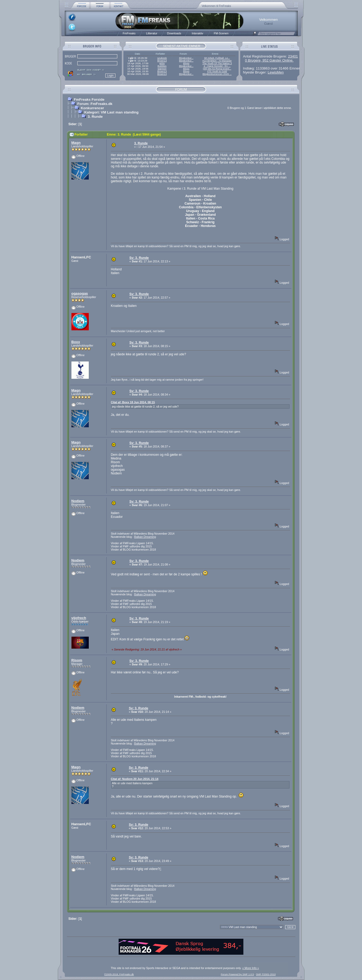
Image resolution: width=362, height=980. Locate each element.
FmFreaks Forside (89, 99)
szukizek (162, 58)
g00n (162, 63)
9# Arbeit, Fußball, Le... (217, 58)
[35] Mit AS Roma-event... (217, 69)
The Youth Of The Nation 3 (217, 63)
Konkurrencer (92, 108)
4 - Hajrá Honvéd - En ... (217, 66)
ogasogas (80, 293)
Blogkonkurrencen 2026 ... (217, 74)
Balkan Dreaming (145, 537)
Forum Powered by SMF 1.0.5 (237, 974)
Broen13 (162, 61)
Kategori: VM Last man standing (111, 112)
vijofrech (79, 618)
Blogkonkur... (186, 58)
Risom (77, 660)
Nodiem (78, 501)
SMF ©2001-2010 (266, 974)
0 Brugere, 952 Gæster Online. (269, 60)
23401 (293, 56)
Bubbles (162, 66)
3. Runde (95, 117)
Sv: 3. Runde (139, 258)
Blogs (186, 63)
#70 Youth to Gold (217, 71)
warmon (162, 69)
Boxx (76, 342)
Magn (76, 143)
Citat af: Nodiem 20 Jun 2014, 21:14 (135, 779)
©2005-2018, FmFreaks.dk (119, 974)
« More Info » (251, 968)
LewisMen (276, 72)
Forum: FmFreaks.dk (95, 104)
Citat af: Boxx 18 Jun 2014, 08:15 (133, 402)
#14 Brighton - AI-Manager (217, 61)
